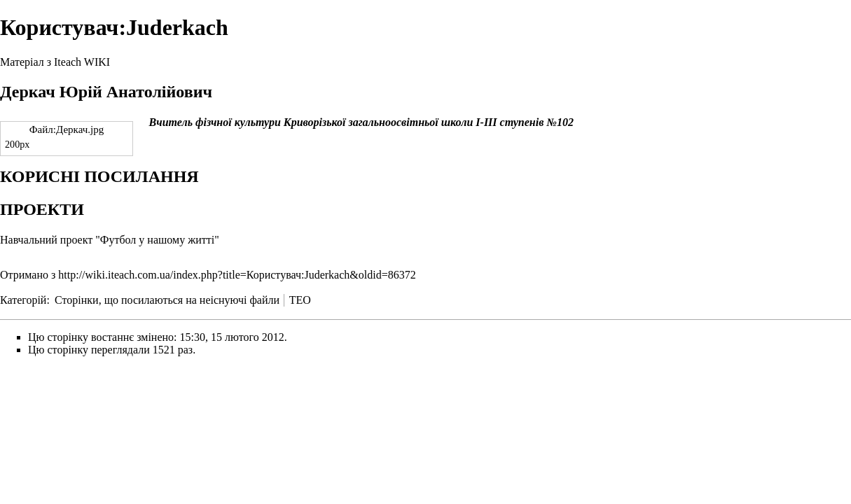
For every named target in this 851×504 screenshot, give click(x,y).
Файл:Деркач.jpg (67, 129)
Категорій (23, 300)
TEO (300, 300)
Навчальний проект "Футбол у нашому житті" (110, 240)
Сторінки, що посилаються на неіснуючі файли (167, 300)
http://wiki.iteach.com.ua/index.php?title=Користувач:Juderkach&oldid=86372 (237, 275)
